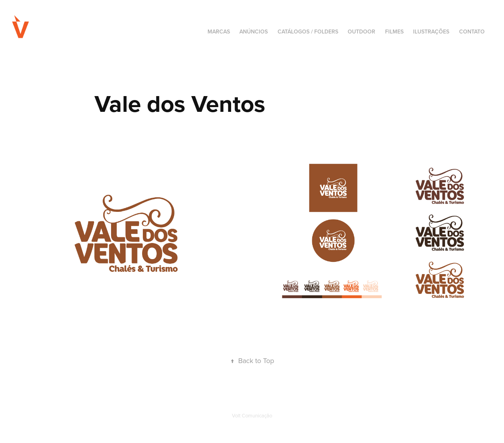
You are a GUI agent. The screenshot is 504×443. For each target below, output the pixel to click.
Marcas (219, 32)
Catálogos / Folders (308, 32)
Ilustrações (431, 32)
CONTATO (472, 32)
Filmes (394, 32)
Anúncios (254, 32)
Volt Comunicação (252, 415)
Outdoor (361, 32)
